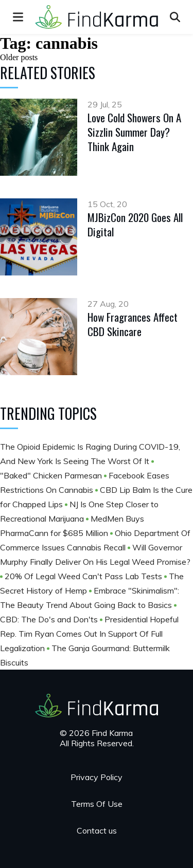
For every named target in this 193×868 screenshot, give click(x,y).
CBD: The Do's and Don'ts (50, 619)
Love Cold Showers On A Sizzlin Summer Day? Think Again (134, 132)
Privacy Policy (97, 777)
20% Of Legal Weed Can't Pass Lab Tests (84, 576)
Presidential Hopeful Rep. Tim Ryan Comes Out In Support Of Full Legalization (89, 634)
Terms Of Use (97, 804)
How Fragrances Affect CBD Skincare (133, 324)
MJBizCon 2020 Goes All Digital (135, 224)
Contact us (97, 830)
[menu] (18, 17)
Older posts (19, 57)
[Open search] (175, 17)
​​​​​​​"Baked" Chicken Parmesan (52, 475)
